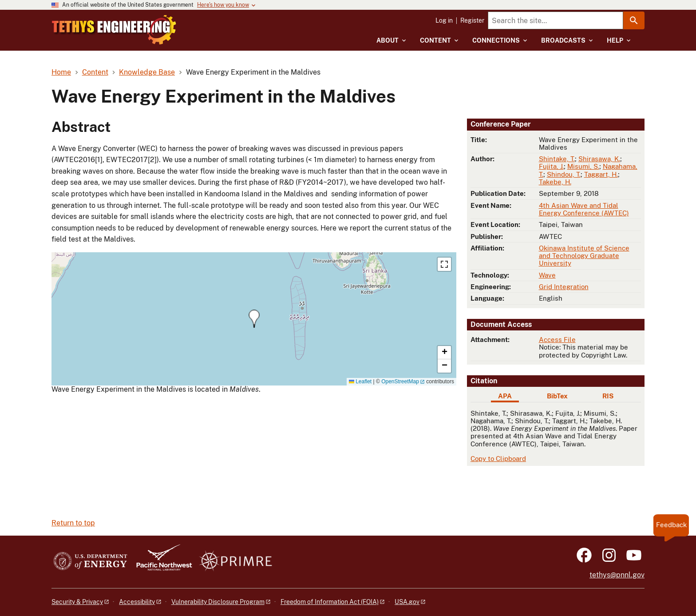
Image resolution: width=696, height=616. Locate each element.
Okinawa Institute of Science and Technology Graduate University (584, 256)
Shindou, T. (564, 174)
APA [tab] (505, 396)
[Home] (149, 24)
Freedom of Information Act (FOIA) (330, 602)
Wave (547, 275)
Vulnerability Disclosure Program (218, 602)
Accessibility (137, 602)
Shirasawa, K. (599, 159)
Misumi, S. (583, 166)
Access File (557, 340)
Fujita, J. (551, 166)
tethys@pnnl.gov (617, 575)
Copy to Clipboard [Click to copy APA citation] (498, 459)
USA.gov (407, 602)
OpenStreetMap (400, 382)
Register (472, 20)
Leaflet (360, 382)
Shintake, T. (557, 159)
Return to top (73, 523)
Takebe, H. (555, 182)
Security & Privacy (77, 602)
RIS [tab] (608, 396)
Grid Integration (564, 287)
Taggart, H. (601, 174)
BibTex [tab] (557, 396)
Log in (444, 20)
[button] (254, 319)
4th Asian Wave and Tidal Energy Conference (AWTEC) (584, 209)
